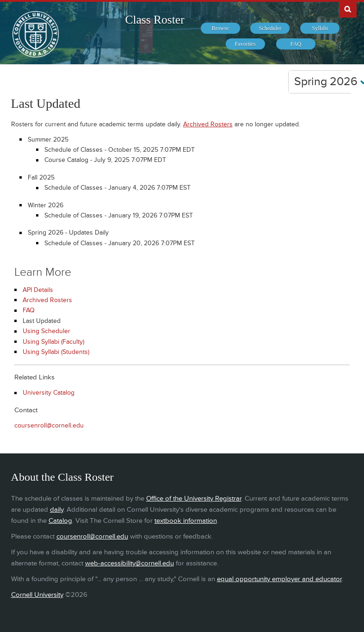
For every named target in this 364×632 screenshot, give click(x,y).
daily (57, 510)
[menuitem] (220, 28)
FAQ (29, 310)
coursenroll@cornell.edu (49, 425)
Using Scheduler (46, 331)
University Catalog (49, 393)
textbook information (186, 521)
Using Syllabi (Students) (56, 352)
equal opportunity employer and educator (279, 579)
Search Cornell (348, 9)
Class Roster (154, 20)
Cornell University (37, 595)
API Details (38, 290)
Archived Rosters (208, 124)
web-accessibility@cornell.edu (130, 563)
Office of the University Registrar (194, 499)
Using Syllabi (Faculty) (53, 342)
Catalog (60, 521)
